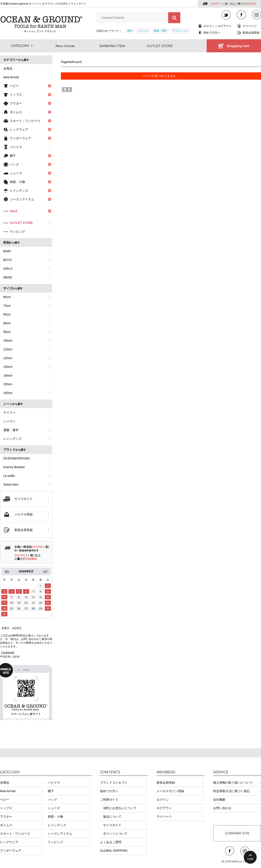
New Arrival (11, 77)
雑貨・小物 (55, 817)
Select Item (11, 484)
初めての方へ (212, 33)
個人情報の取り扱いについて (233, 783)
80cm (7, 314)
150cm (8, 384)
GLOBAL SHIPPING (114, 851)
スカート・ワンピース (15, 834)
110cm (8, 349)
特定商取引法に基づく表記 (231, 791)
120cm (8, 358)
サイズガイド (23, 499)
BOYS (8, 260)
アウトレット (180, 31)
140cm (8, 375)
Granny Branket (14, 467)
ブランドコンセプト (114, 783)
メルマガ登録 (23, 514)
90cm (7, 323)
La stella (9, 476)
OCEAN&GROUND (16, 458)
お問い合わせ (222, 808)
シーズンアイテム (60, 834)
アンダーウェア (11, 851)
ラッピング (17, 232)
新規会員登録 (251, 33)
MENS (8, 277)
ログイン (209, 26)
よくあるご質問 (111, 842)
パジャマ (16, 147)
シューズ (54, 808)
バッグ (52, 800)
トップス (6, 808)
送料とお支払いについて (118, 808)
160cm (8, 393)
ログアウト (225, 26)
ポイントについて (114, 834)
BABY (7, 251)
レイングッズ (12, 439)
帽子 (51, 791)
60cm (7, 297)
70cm (7, 306)
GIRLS (8, 269)
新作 (130, 31)
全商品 (8, 68)
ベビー (5, 800)
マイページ (250, 26)
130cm (8, 367)
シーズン (9, 421)
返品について (111, 817)
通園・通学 (160, 31)
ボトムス (6, 825)
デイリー (9, 413)
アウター (6, 817)
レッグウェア (9, 842)
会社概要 (219, 800)
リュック (143, 31)
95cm (7, 332)
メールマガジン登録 (170, 791)
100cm (8, 341)
